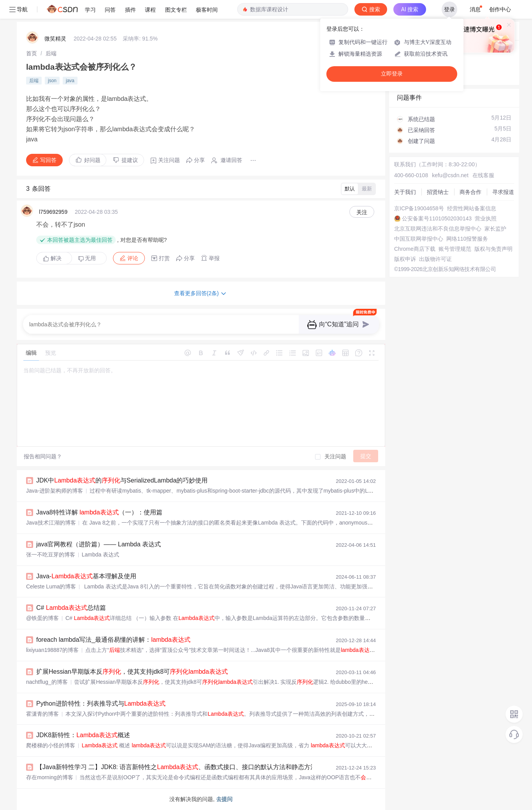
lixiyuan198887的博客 (52, 650)
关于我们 (405, 192)
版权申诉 (405, 259)
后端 (51, 53)
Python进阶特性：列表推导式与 (101, 703)
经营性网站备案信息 (472, 208)
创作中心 (500, 9)
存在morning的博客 (50, 777)
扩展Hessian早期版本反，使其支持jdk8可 (132, 672)
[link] (32, 53)
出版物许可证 (435, 259)
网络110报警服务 (467, 239)
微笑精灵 (55, 39)
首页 (32, 53)
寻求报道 (503, 192)
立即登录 (392, 74)
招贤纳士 (438, 192)
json (52, 81)
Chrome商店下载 (415, 249)
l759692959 (53, 212)
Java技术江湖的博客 (51, 523)
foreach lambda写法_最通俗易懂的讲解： (113, 640)
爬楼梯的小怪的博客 (51, 745)
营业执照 (486, 218)
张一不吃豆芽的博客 (51, 555)
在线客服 (483, 175)
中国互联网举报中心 (419, 239)
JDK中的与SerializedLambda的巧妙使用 (122, 480)
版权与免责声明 (493, 249)
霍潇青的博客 (42, 714)
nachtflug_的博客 (47, 682)
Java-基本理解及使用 (86, 576)
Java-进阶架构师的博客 (55, 491)
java (70, 81)
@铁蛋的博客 (42, 618)
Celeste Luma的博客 (51, 586)
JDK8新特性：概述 (83, 735)
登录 (449, 9)
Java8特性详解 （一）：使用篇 (99, 512)
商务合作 (470, 192)
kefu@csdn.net (450, 175)
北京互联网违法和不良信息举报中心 (438, 229)
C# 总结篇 (71, 608)
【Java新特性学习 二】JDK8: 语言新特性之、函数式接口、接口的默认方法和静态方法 (176, 767)
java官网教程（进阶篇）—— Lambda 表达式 (99, 544)
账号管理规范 (455, 249)
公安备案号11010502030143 (437, 218)
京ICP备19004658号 (419, 208)
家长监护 (495, 229)
